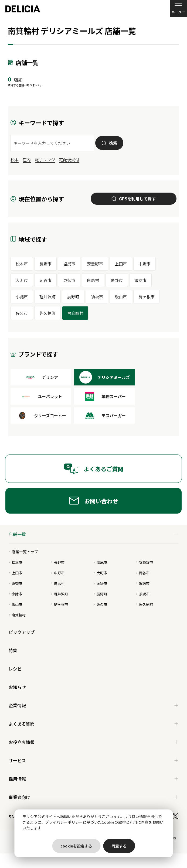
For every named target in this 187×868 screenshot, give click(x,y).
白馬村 (93, 280)
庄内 (27, 160)
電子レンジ (45, 160)
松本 (15, 160)
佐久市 (22, 313)
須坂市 (97, 297)
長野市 (45, 264)
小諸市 (22, 297)
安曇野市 (95, 264)
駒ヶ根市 (147, 297)
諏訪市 (140, 280)
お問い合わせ (94, 501)
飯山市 (121, 297)
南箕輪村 (75, 313)
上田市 (121, 264)
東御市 (69, 280)
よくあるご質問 (94, 469)
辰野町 (73, 297)
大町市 (22, 280)
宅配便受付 (69, 160)
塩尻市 (69, 264)
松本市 (22, 264)
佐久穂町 (47, 313)
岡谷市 (45, 280)
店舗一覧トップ (23, 552)
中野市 (144, 264)
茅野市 (117, 280)
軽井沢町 (47, 297)
